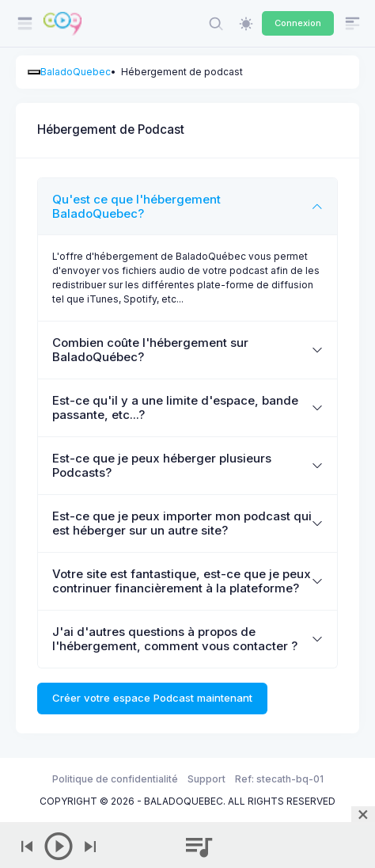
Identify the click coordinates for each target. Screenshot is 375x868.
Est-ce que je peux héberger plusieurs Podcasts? (162, 465)
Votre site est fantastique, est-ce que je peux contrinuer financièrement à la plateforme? (182, 581)
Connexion (298, 23)
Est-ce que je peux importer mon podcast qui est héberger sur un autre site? (182, 523)
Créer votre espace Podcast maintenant (152, 698)
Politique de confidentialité (115, 779)
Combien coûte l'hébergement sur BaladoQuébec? (150, 350)
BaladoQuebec (76, 72)
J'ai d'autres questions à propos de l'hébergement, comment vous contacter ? (175, 639)
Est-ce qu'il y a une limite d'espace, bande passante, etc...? (175, 407)
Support (206, 779)
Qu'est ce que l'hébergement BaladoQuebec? (136, 206)
